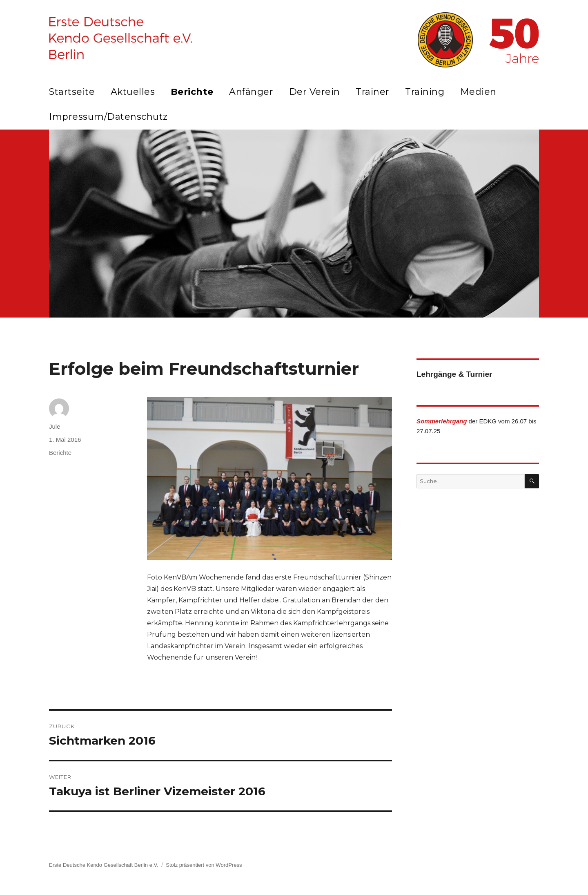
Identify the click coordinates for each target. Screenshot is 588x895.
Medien (478, 92)
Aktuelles (133, 92)
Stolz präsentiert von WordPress (204, 865)
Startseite (72, 92)
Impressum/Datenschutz (108, 117)
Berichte (192, 92)
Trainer (373, 92)
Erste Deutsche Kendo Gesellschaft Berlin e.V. (104, 865)
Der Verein (315, 92)
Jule (55, 426)
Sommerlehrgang (442, 421)
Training (425, 92)
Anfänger (251, 92)
